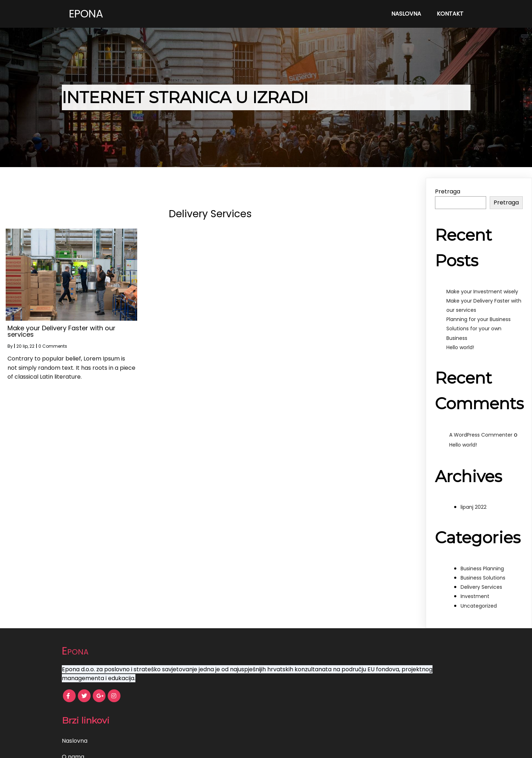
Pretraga (448, 191)
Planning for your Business (479, 319)
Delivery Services (481, 587)
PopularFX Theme (288, 748)
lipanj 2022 (474, 507)
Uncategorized (479, 606)
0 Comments (53, 346)
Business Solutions (483, 578)
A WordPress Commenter (481, 435)
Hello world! (460, 347)
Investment (475, 596)
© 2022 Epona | (241, 748)
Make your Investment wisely (482, 292)
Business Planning (482, 568)
